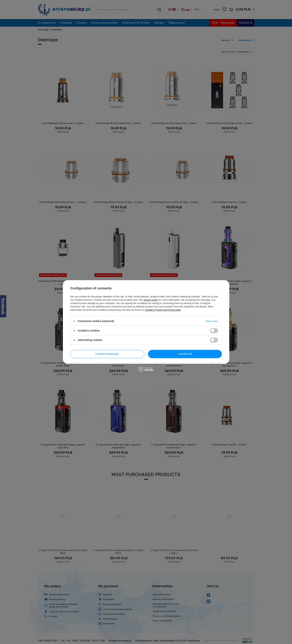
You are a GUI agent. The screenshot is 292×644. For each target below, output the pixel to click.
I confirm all (185, 354)
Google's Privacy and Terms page (163, 310)
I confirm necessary (107, 354)
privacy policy (151, 300)
